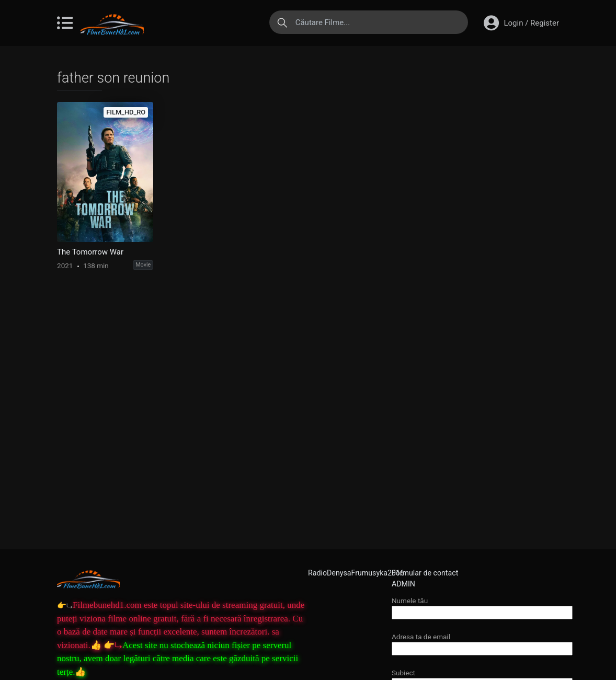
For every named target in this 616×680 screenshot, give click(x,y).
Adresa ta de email (482, 643)
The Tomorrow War (90, 252)
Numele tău (482, 607)
